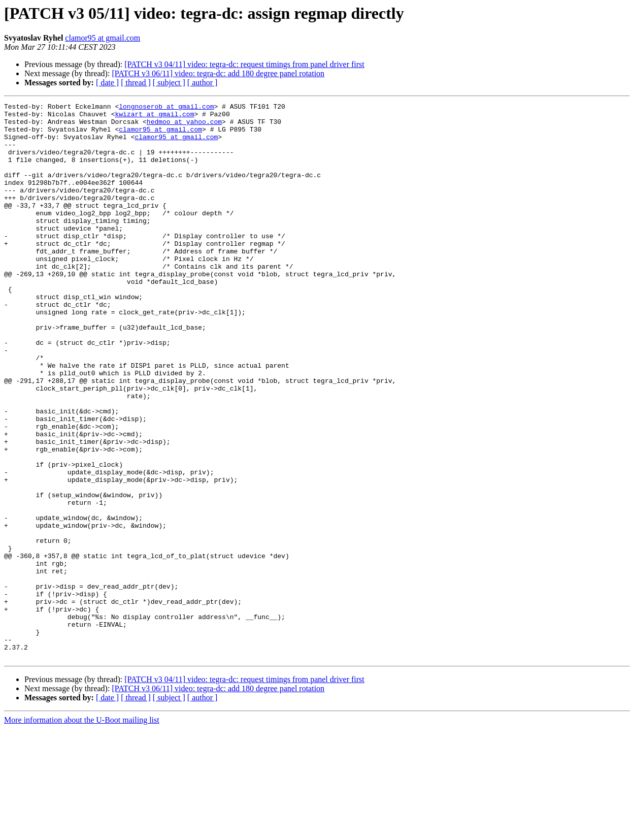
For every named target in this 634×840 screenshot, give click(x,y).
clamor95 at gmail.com (103, 38)
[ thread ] (136, 83)
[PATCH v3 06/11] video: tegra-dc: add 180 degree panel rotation (218, 73)
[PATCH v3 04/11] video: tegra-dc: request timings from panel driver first (244, 64)
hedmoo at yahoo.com (184, 126)
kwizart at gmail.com (154, 117)
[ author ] (203, 83)
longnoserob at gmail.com (166, 108)
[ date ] (107, 83)
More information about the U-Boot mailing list (82, 831)
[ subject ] (169, 83)
